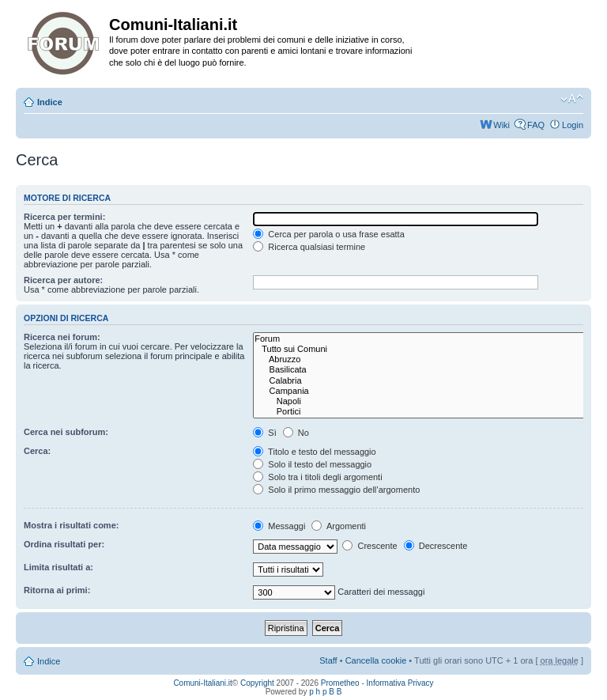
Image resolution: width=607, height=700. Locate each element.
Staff (328, 660)
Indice (50, 102)
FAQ (536, 125)
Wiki (501, 125)
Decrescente (436, 546)
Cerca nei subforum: (66, 432)
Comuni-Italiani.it (202, 683)
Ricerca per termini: (64, 217)
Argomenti (339, 526)
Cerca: (37, 451)
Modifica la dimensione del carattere (572, 99)
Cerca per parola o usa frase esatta (328, 234)
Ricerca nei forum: (62, 337)
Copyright (257, 683)
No (296, 433)
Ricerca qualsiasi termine (309, 247)
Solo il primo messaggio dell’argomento (336, 490)
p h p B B (325, 692)
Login (573, 125)
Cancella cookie (376, 660)
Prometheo (340, 683)
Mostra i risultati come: (71, 525)
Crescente (369, 546)
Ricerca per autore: (63, 280)
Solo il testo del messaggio (312, 464)
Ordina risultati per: (64, 544)
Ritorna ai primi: (57, 590)
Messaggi (279, 526)
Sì (264, 433)
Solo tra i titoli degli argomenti (317, 477)
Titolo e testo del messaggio (314, 452)
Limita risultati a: (58, 567)
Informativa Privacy (400, 683)
